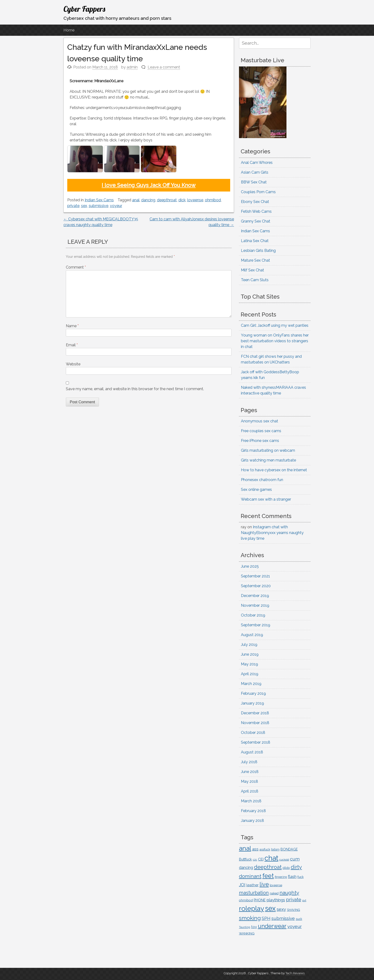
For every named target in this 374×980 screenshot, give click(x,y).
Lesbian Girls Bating (258, 251)
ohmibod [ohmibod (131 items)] (246, 900)
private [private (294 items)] (294, 900)
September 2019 (256, 625)
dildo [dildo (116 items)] (286, 868)
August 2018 (252, 752)
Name (72, 326)
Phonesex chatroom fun (262, 480)
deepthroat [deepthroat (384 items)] (268, 867)
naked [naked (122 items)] (274, 893)
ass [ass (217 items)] (255, 849)
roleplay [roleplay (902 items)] (252, 909)
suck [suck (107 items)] (299, 919)
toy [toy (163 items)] (254, 927)
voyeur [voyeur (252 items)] (295, 926)
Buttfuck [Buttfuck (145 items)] (245, 859)
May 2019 (249, 664)
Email (72, 345)
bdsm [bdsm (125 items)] (275, 849)
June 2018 (250, 772)
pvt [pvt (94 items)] (304, 900)
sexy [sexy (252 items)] (281, 909)
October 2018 (253, 733)
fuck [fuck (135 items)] (301, 877)
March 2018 (251, 801)
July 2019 (249, 645)
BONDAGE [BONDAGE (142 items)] (289, 849)
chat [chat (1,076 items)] (271, 858)
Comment (76, 267)
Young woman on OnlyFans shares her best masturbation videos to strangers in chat (275, 341)
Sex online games (256, 490)
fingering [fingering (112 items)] (281, 877)
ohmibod (213, 200)
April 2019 (250, 674)
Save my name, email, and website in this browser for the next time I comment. (135, 389)
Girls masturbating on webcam (268, 450)
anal (136, 200)
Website (73, 364)
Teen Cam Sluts (255, 280)
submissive (99, 206)
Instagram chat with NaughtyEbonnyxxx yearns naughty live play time (272, 533)
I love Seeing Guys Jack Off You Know (149, 185)
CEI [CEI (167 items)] (261, 859)
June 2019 (250, 654)
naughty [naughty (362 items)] (289, 893)
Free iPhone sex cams (260, 441)
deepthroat (167, 200)
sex (84, 206)
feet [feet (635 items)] (268, 876)
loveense (195, 200)
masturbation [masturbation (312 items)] (254, 893)
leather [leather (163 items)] (252, 885)
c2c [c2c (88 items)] (255, 860)
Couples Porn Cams (258, 192)
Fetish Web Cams (256, 211)
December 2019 (255, 596)
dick (182, 200)
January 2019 (252, 703)
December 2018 (255, 713)
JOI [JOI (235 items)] (242, 885)
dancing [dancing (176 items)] (246, 868)
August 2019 (252, 635)
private (73, 206)
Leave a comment (164, 67)
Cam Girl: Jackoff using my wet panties (275, 325)
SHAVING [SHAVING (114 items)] (293, 910)
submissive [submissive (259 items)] (283, 918)
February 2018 (253, 811)
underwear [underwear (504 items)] (272, 926)
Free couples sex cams (261, 431)
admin (132, 67)
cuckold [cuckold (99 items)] (284, 860)
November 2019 (255, 605)
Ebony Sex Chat (255, 202)
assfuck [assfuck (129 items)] (265, 849)
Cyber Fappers (84, 9)
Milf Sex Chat (252, 270)
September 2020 (256, 586)
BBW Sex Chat (254, 182)
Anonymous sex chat (260, 421)
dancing (148, 200)
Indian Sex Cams (99, 200)
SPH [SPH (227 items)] (266, 918)
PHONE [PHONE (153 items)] (260, 900)
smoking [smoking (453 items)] (250, 918)
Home (69, 30)
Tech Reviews (295, 973)
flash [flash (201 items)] (292, 876)
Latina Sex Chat (255, 241)
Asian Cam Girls (255, 172)
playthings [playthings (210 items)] (276, 900)
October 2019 (253, 615)
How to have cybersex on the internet (274, 470)
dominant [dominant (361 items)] (250, 876)
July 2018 (249, 762)
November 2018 (255, 723)
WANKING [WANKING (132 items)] (247, 933)
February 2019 (253, 693)
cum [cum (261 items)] (295, 859)
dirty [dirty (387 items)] (296, 867)
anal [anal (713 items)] (245, 848)
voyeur (116, 206)
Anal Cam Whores (257, 163)
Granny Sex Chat (256, 221)
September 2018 (256, 742)
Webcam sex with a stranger (266, 499)
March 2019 (251, 684)
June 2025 (250, 566)
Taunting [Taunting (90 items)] (245, 927)
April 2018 (250, 791)
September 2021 (255, 576)
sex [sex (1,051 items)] (270, 908)
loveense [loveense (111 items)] (276, 885)
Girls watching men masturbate (268, 460)
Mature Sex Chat (255, 260)
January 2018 (252, 821)
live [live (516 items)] (264, 884)
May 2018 (249, 781)
